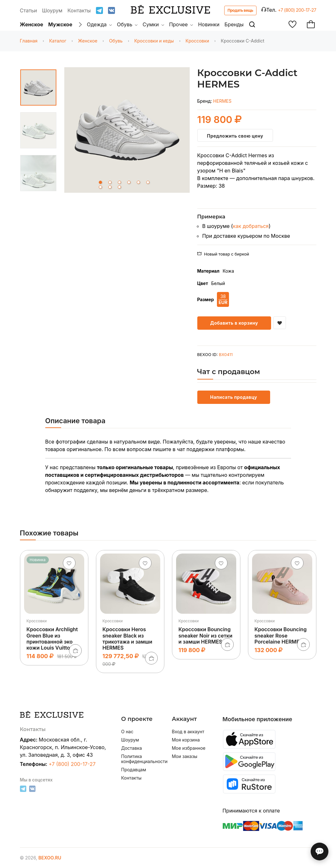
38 (223, 299)
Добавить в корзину (234, 323)
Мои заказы (184, 756)
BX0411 (226, 354)
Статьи (29, 10)
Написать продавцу (234, 397)
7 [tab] (100, 187)
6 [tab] (148, 182)
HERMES (222, 101)
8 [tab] (110, 187)
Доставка (131, 748)
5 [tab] (138, 182)
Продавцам (133, 770)
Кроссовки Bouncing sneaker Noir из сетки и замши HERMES (206, 635)
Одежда (99, 24)
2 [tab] (110, 182)
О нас (127, 732)
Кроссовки (197, 41)
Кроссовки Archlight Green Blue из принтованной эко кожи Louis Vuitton (52, 638)
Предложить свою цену (235, 136)
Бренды (234, 24)
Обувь (127, 24)
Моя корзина (186, 740)
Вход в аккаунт (188, 732)
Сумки (153, 24)
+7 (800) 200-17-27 (297, 10)
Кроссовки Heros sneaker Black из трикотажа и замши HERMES (127, 638)
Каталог (58, 41)
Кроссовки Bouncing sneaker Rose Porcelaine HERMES (281, 635)
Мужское (60, 24)
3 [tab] (119, 182)
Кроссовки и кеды (154, 41)
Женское (32, 24)
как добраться (251, 226)
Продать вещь (241, 10)
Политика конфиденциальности (143, 759)
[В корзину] (75, 651)
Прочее (181, 24)
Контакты (79, 10)
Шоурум (52, 10)
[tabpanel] (127, 131)
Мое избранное (188, 748)
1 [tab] (100, 182)
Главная (29, 41)
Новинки (209, 24)
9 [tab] (119, 187)
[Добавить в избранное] (280, 323)
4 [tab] (129, 182)
